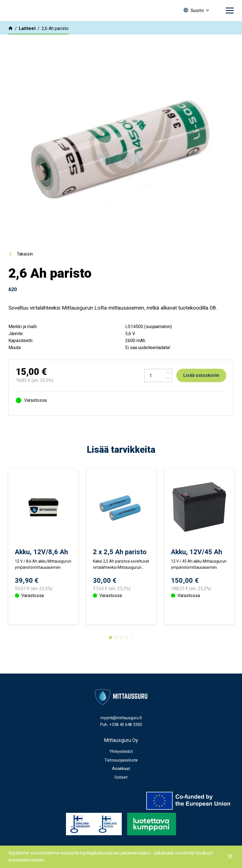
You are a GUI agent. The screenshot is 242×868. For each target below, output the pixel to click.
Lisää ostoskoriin (201, 375)
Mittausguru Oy (121, 759)
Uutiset (121, 796)
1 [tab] (110, 656)
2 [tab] (116, 656)
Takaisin (25, 254)
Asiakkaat (121, 787)
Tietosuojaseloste (121, 779)
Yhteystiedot (121, 770)
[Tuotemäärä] (158, 375)
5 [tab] (132, 656)
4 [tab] (126, 656)
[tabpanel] (43, 556)
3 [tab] (121, 656)
